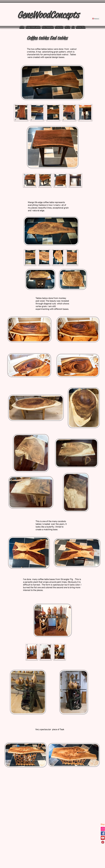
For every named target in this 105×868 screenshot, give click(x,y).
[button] (21, 112)
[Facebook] (103, 833)
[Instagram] (103, 829)
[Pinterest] (103, 842)
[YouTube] (103, 838)
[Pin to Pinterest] (8, 7)
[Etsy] (103, 824)
